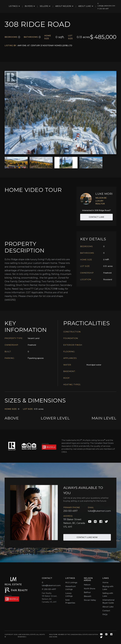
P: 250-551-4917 (49, 589)
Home (105, 583)
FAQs (105, 614)
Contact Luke (96, 217)
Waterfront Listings (70, 588)
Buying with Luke (108, 588)
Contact (106, 611)
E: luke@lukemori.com (51, 584)
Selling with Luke (108, 595)
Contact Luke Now (87, 539)
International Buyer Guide (108, 601)
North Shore (90, 589)
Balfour (87, 592)
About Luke (108, 607)
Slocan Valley (90, 600)
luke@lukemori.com (99, 513)
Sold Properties (70, 601)
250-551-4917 (70, 513)
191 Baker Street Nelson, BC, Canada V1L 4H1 (74, 525)
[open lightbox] (60, 113)
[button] (14, 6)
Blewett (88, 596)
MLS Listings (71, 583)
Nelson (87, 585)
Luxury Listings (69, 595)
